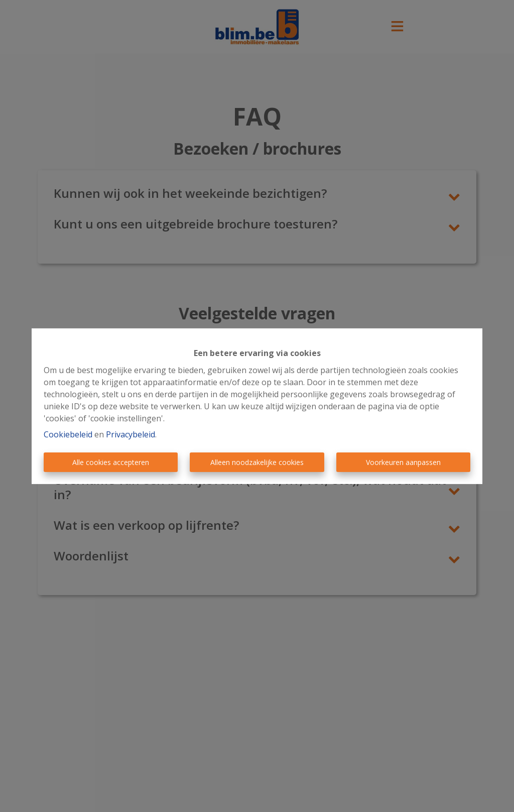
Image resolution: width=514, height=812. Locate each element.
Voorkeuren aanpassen (403, 462)
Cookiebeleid (68, 434)
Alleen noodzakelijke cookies (257, 462)
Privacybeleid (131, 434)
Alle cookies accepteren (111, 462)
